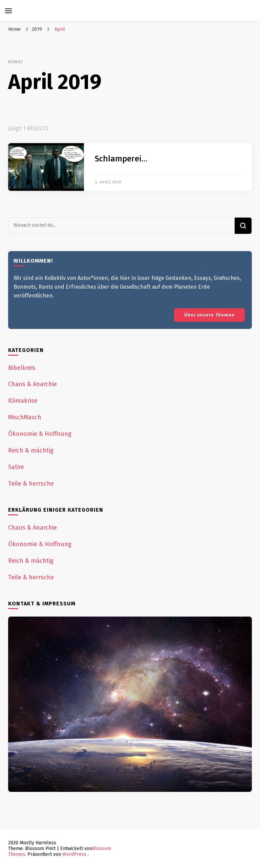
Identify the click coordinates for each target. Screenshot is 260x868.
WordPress (74, 854)
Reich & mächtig (31, 450)
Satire (16, 467)
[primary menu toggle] (8, 11)
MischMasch (25, 417)
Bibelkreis (22, 368)
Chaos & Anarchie (32, 384)
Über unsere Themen (209, 315)
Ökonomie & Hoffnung (40, 434)
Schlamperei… (121, 158)
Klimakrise (23, 401)
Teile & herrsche (31, 484)
